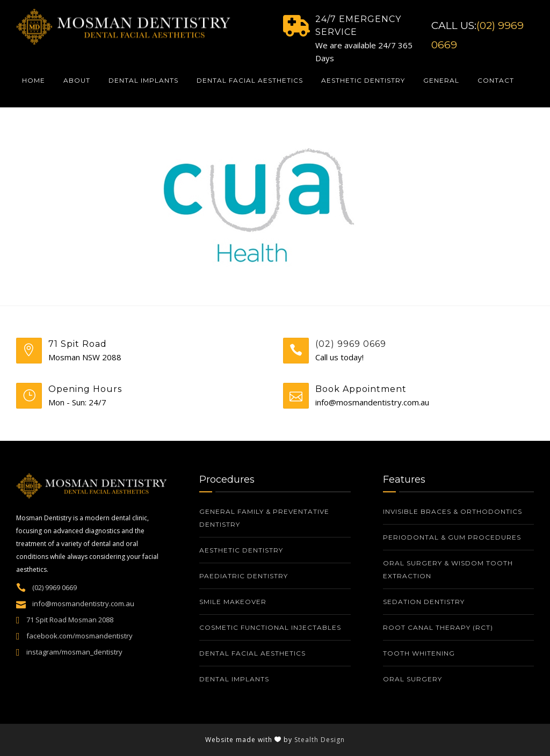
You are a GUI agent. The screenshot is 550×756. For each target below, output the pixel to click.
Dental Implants (143, 80)
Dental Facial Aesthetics (250, 80)
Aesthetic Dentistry (363, 80)
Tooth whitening (420, 653)
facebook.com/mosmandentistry (79, 636)
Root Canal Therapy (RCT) (438, 627)
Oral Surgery (412, 679)
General (441, 80)
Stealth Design (320, 740)
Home (34, 80)
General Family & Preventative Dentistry (264, 518)
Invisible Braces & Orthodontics (453, 511)
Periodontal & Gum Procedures (452, 537)
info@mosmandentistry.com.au (83, 604)
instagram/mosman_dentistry (74, 652)
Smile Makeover (233, 602)
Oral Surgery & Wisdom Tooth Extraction (448, 569)
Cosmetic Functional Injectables (270, 627)
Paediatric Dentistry (244, 576)
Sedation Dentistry (424, 602)
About (77, 80)
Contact (496, 80)
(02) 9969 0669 (351, 344)
